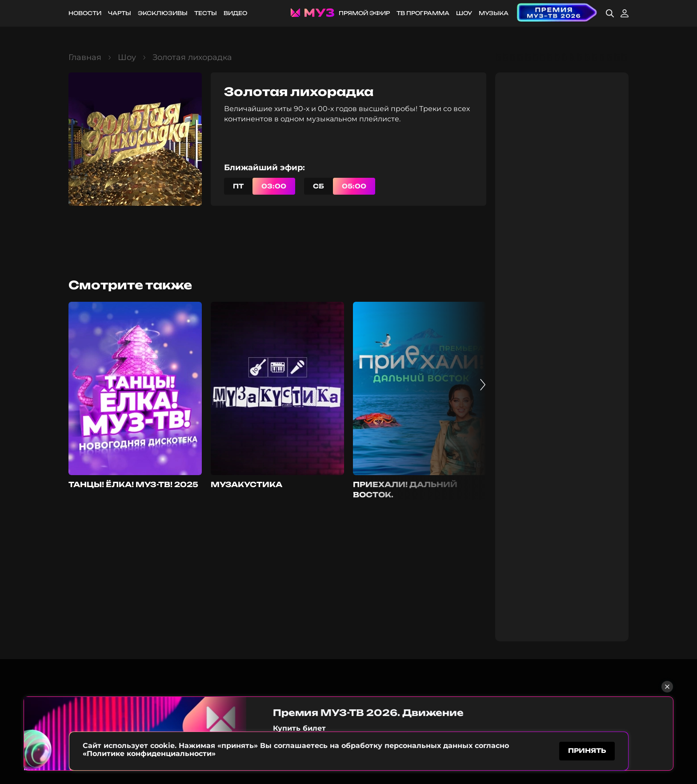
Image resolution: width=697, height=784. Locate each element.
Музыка (494, 13)
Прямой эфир (364, 13)
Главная (85, 57)
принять (587, 750)
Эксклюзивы (163, 13)
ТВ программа (423, 13)
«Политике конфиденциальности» (149, 752)
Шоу (464, 13)
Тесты (206, 13)
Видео (235, 13)
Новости (85, 13)
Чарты (120, 13)
